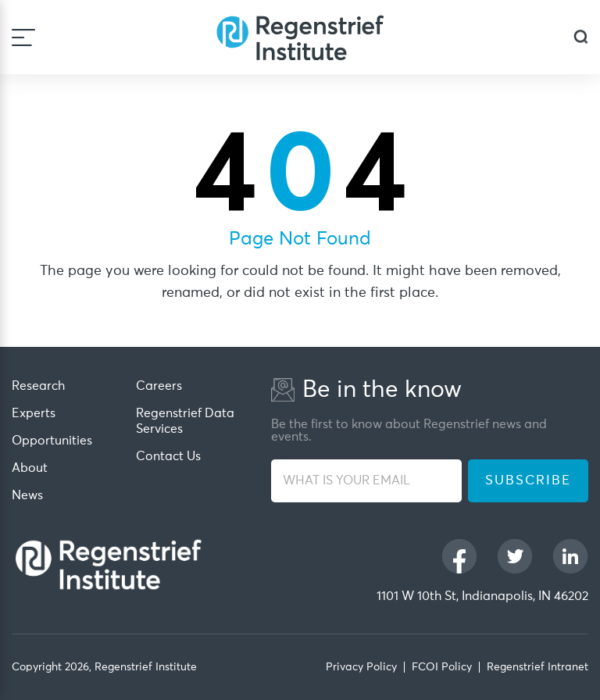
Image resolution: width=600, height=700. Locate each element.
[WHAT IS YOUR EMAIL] (366, 481)
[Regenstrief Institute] (300, 37)
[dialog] (581, 37)
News (27, 495)
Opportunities (52, 441)
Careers (159, 386)
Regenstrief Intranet (537, 667)
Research (38, 386)
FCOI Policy (442, 667)
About (30, 468)
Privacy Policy (361, 667)
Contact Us (168, 456)
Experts (34, 413)
